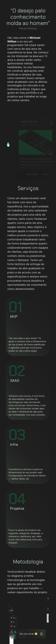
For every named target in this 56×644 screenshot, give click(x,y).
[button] (9, 143)
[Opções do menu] (41, 634)
